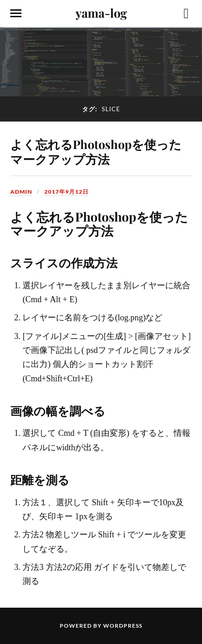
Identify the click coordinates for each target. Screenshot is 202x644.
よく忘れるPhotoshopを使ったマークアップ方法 (96, 151)
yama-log (101, 13)
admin (21, 192)
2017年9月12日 (66, 192)
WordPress (123, 626)
